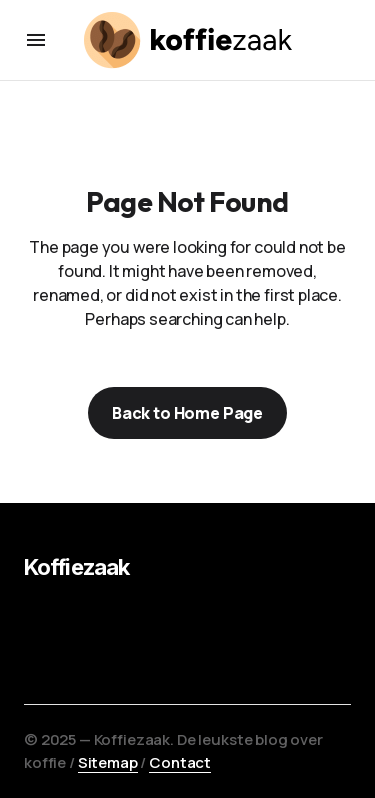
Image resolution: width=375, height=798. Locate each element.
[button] (36, 40)
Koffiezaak (76, 567)
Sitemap (108, 762)
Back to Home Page (187, 413)
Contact (180, 762)
